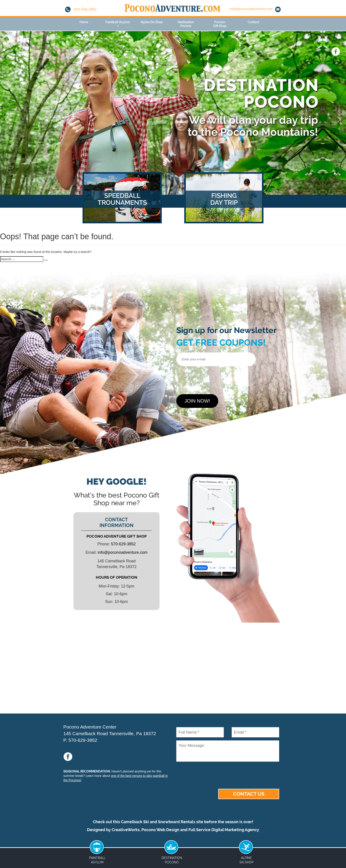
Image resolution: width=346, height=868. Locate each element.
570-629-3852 (81, 9)
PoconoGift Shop (220, 24)
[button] (7, 119)
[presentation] (210, 378)
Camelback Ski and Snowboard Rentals (158, 822)
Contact (254, 22)
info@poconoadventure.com (251, 9)
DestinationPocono (186, 24)
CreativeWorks (126, 830)
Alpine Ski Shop (152, 22)
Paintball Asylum (118, 23)
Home (84, 22)
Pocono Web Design (160, 830)
